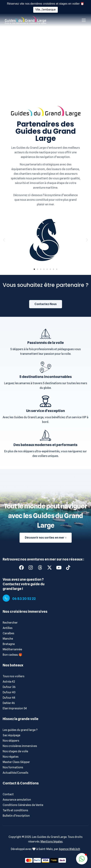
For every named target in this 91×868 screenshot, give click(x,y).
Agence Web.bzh (69, 849)
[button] (4, 240)
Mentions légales (52, 842)
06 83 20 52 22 (24, 599)
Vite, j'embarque (46, 10)
